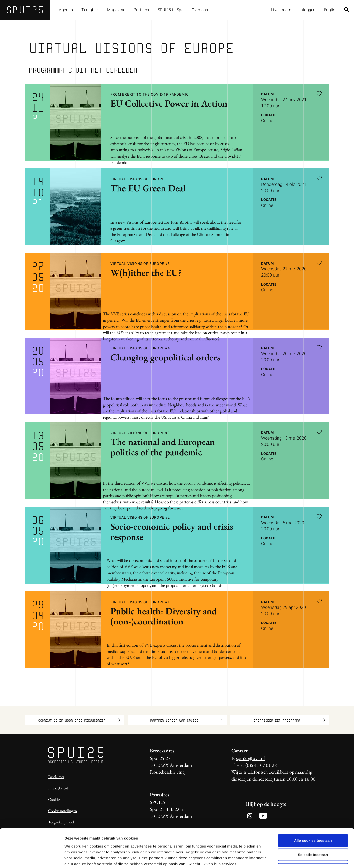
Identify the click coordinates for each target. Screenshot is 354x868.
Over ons (200, 10)
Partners (141, 10)
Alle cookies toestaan (313, 808)
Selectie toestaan (313, 822)
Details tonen (266, 858)
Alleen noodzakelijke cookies (313, 837)
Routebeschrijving (167, 772)
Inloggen (308, 10)
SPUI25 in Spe (171, 10)
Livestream (281, 10)
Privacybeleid (58, 788)
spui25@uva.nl (251, 758)
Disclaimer (56, 777)
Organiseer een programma (289, 720)
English (331, 10)
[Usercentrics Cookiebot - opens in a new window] (32, 858)
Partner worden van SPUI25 (186, 720)
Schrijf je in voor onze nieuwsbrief (79, 720)
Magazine (116, 10)
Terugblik (90, 10)
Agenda (66, 10)
